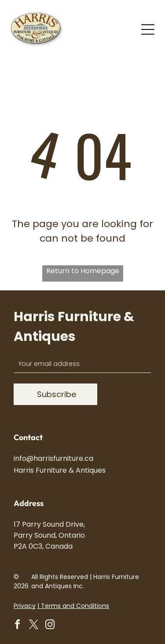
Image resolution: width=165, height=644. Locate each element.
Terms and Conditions (75, 606)
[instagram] (50, 626)
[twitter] (33, 626)
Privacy (25, 606)
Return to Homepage (83, 271)
